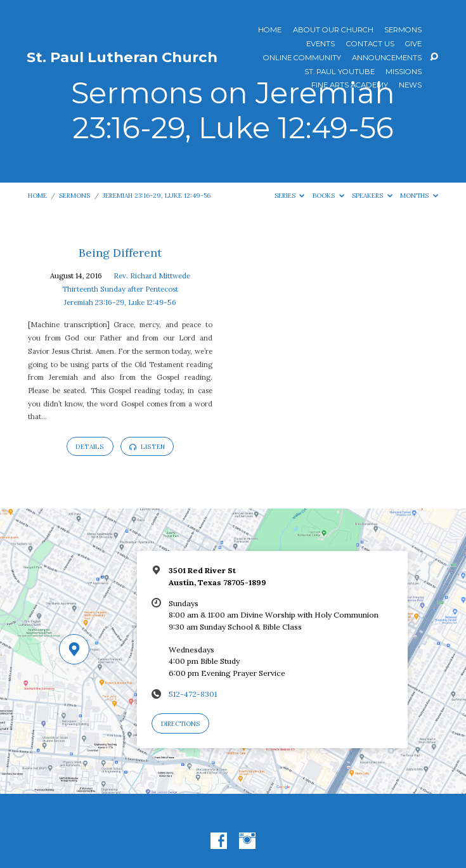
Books (328, 196)
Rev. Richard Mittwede (152, 275)
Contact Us (370, 44)
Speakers (372, 196)
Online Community (302, 58)
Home (270, 30)
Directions (180, 724)
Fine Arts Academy (350, 86)
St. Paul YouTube (340, 72)
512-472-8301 (193, 694)
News (410, 86)
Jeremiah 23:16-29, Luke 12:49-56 (157, 196)
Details (90, 447)
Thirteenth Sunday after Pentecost (120, 289)
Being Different (120, 253)
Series (290, 196)
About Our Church (333, 30)
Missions (404, 72)
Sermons (403, 30)
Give (413, 44)
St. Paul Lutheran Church (122, 57)
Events (320, 44)
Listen (147, 447)
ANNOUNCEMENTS (387, 58)
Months (419, 196)
